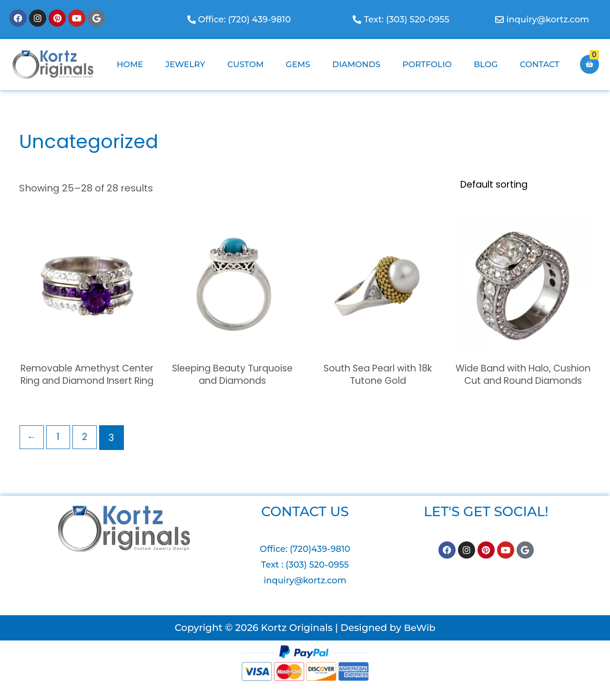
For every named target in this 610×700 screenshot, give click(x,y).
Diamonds (356, 64)
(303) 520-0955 (317, 579)
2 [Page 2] (86, 452)
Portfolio (427, 64)
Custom (245, 64)
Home (130, 64)
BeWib (419, 642)
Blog (486, 64)
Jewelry (185, 64)
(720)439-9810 (320, 563)
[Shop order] (519, 185)
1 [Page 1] (59, 452)
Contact (540, 64)
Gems (298, 64)
